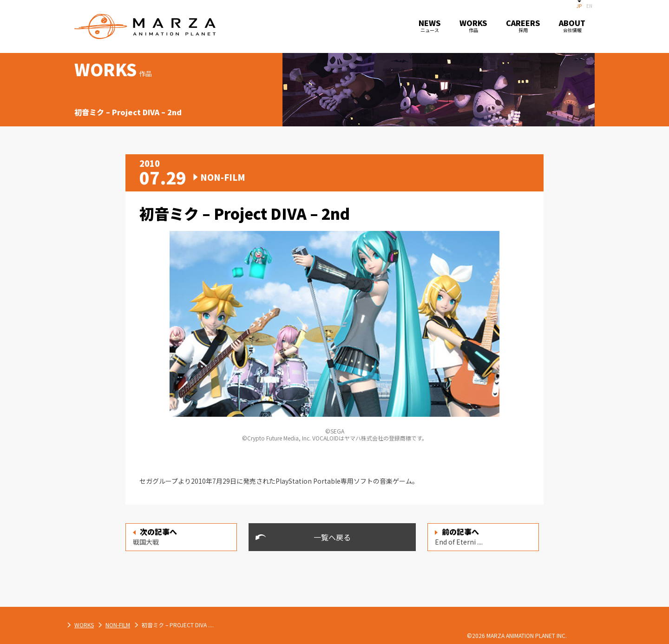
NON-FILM (215, 625)
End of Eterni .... (459, 536)
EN (589, 6)
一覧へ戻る (332, 537)
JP (579, 6)
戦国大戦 (155, 536)
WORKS (182, 625)
